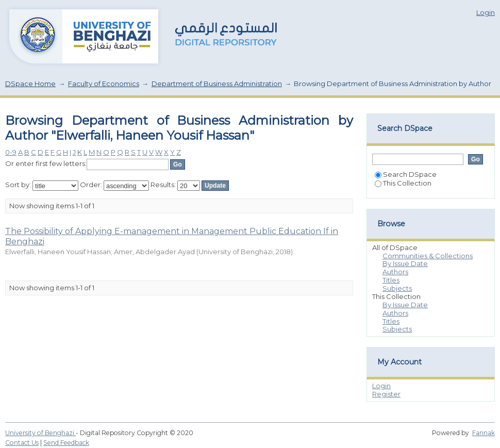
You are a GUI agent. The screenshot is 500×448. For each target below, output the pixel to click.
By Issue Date (405, 263)
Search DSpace (406, 174)
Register (386, 394)
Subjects (397, 288)
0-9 (11, 152)
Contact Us (22, 443)
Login (486, 12)
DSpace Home (30, 84)
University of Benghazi (40, 433)
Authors (395, 272)
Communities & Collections (428, 256)
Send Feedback (66, 443)
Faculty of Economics (104, 84)
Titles (391, 280)
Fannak (484, 433)
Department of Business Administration (217, 84)
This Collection (403, 183)
